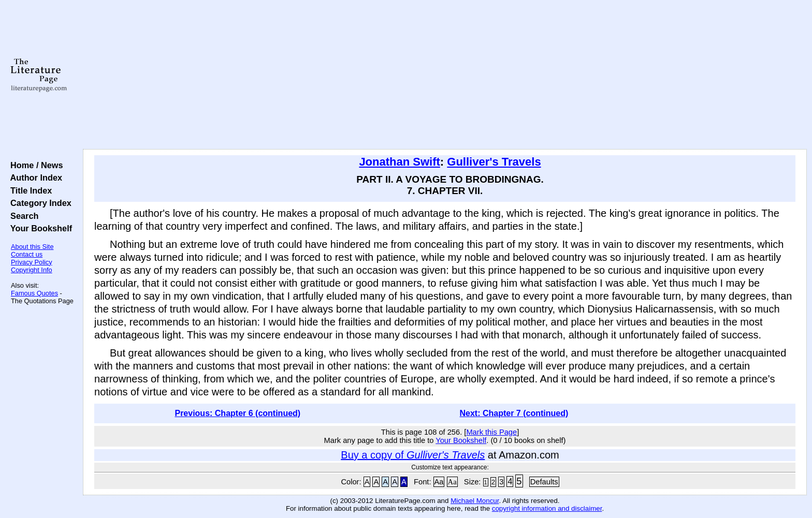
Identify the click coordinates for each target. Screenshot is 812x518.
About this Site (32, 247)
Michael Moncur (475, 501)
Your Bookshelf (39, 228)
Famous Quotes (34, 293)
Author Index (34, 177)
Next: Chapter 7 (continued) (514, 413)
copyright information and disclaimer (547, 508)
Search (22, 216)
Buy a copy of (413, 455)
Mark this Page (491, 432)
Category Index (39, 203)
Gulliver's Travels (494, 162)
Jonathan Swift (399, 162)
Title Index (29, 190)
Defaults (544, 482)
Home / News (34, 165)
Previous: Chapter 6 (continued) (237, 413)
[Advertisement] (445, 75)
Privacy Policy (32, 262)
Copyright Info (32, 270)
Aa (439, 482)
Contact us (27, 254)
